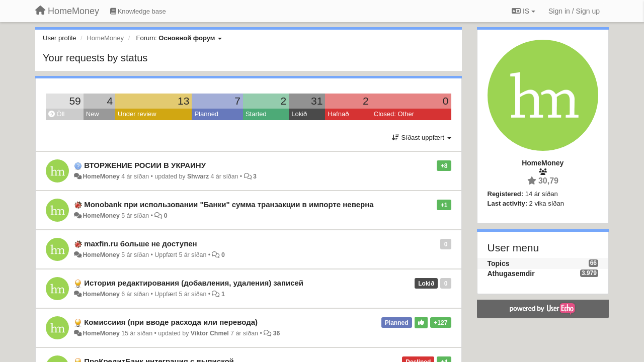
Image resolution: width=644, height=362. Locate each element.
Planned (206, 114)
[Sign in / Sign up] (574, 11)
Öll (57, 114)
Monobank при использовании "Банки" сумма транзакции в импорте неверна (229, 204)
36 (277, 333)
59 (75, 101)
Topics (499, 263)
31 (317, 101)
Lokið (299, 114)
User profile (59, 38)
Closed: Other (394, 114)
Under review (137, 114)
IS (524, 11)
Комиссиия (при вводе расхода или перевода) (171, 322)
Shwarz (198, 176)
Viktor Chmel (210, 333)
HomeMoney (101, 176)
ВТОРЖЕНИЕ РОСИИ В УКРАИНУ (145, 165)
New (93, 114)
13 (183, 101)
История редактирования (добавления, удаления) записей (194, 283)
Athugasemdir (511, 274)
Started (256, 114)
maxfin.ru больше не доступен (140, 244)
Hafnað (338, 114)
